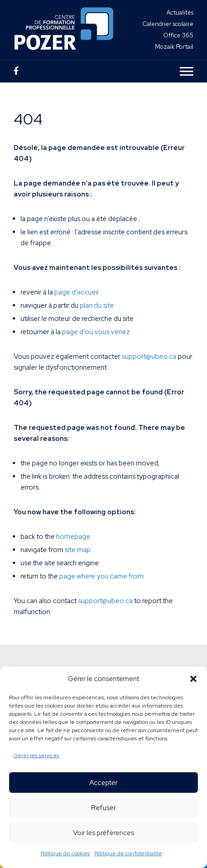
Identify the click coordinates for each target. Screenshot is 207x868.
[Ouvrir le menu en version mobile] (186, 71)
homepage (73, 537)
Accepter (103, 783)
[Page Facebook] (16, 71)
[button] (193, 679)
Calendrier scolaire (168, 24)
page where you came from (101, 576)
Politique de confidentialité (128, 853)
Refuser (103, 808)
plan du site (97, 305)
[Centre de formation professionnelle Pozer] (64, 30)
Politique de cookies (65, 853)
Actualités (180, 13)
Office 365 (178, 35)
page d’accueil (76, 292)
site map (78, 550)
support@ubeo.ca (149, 356)
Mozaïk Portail (174, 47)
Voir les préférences (103, 833)
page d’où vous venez (96, 332)
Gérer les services (36, 755)
